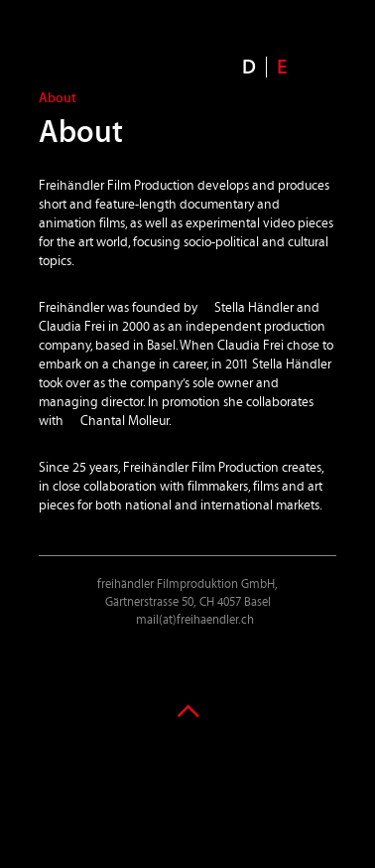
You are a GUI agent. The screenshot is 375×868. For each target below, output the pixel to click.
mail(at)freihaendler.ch (195, 620)
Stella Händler (254, 308)
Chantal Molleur (125, 421)
